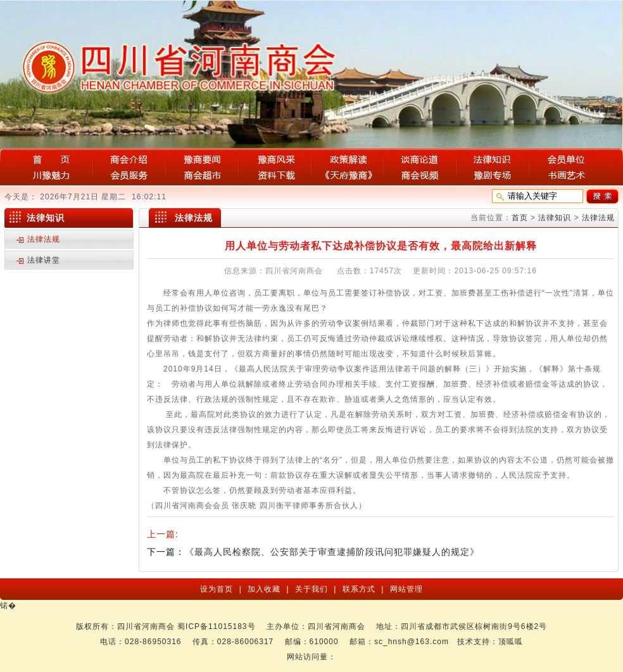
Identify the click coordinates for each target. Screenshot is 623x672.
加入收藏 (265, 589)
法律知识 (555, 218)
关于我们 (313, 589)
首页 (520, 218)
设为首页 (218, 589)
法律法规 (598, 218)
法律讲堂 (44, 260)
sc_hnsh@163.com (412, 642)
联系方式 (360, 589)
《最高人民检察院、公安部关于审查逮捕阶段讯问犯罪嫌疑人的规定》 (332, 552)
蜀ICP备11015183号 (216, 626)
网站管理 (405, 589)
